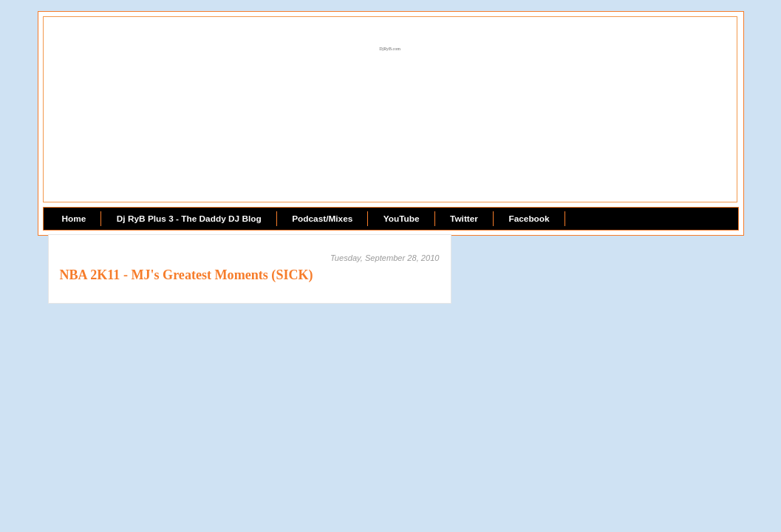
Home (74, 219)
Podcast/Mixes (322, 219)
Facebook (529, 219)
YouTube (402, 219)
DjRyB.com (390, 49)
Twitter (464, 219)
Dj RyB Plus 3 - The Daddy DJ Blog (189, 219)
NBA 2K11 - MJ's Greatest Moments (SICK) (187, 275)
